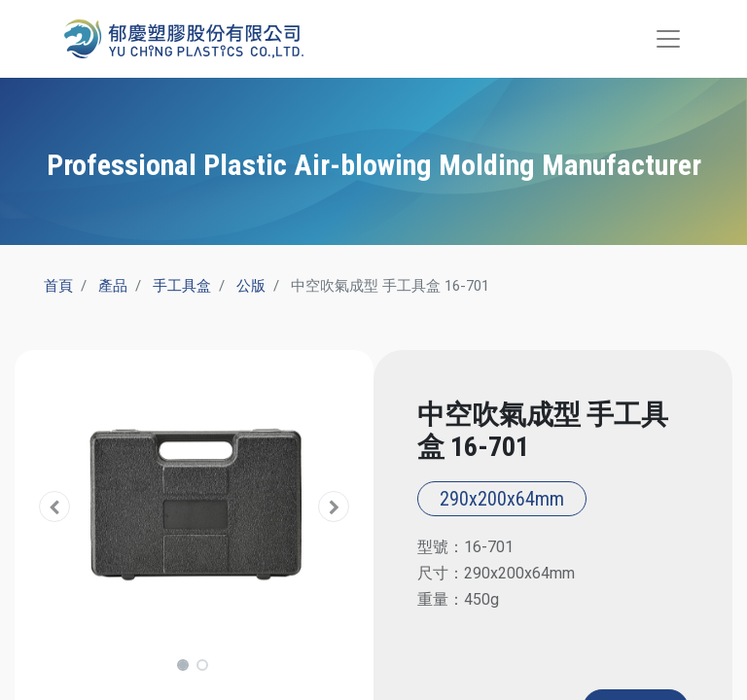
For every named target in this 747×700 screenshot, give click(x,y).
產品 (113, 286)
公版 (251, 286)
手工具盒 (182, 286)
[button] (55, 507)
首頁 (58, 286)
